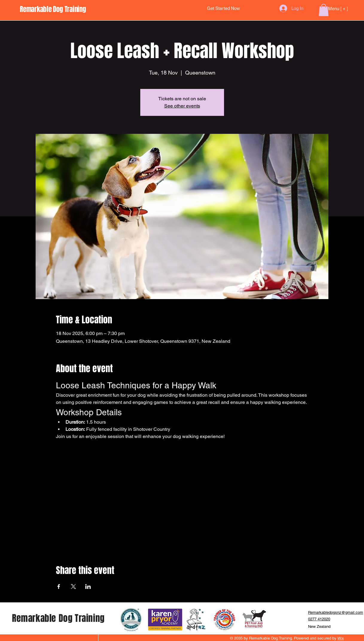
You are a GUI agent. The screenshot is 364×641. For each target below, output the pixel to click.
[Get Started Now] (223, 9)
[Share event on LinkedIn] (88, 587)
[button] (324, 10)
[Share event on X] (73, 587)
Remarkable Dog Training (58, 618)
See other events (182, 106)
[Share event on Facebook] (59, 587)
